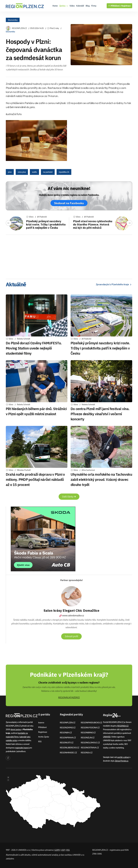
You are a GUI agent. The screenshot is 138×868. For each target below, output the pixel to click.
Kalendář (80, 6)
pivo (10, 172)
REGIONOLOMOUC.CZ (90, 743)
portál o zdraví (123, 757)
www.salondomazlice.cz (71, 615)
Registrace (126, 6)
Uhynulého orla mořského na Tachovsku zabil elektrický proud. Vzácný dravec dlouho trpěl (101, 479)
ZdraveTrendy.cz (122, 761)
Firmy (94, 6)
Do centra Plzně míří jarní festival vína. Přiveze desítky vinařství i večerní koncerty (100, 414)
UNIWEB (107, 737)
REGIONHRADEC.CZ (68, 753)
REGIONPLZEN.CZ (19, 28)
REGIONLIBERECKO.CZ (70, 748)
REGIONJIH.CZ (66, 733)
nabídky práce (11, 740)
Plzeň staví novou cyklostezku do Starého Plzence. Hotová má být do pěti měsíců (93, 224)
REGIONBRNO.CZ (88, 733)
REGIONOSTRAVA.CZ (90, 748)
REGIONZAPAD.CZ (68, 728)
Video (72, 6)
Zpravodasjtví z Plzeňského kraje (114, 284)
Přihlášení (42, 727)
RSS (40, 741)
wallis (34, 172)
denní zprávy (16, 729)
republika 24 (64, 172)
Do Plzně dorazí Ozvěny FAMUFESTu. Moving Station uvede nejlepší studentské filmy (34, 348)
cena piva (22, 172)
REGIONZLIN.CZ (88, 738)
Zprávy (64, 6)
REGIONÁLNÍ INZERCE (69, 697)
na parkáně (48, 172)
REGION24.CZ (87, 753)
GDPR (57, 850)
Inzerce (41, 723)
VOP (63, 850)
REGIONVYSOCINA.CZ (90, 728)
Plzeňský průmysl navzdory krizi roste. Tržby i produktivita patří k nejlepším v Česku (46, 224)
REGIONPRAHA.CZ (68, 738)
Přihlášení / (114, 6)
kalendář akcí (25, 737)
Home (55, 6)
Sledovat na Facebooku (69, 203)
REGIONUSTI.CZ (67, 743)
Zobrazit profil (71, 636)
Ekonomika (13, 20)
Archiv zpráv (44, 737)
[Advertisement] (69, 256)
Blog (88, 6)
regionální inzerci (22, 748)
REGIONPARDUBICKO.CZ (91, 723)
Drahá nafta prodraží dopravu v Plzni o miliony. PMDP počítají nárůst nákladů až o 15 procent (35, 479)
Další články (69, 497)
